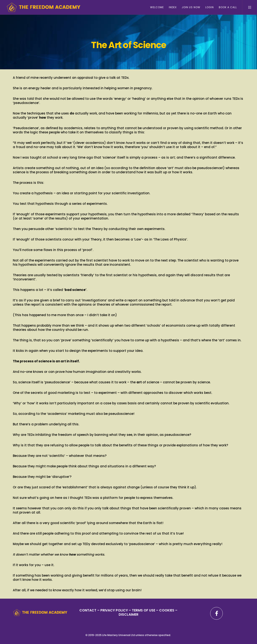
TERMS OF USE (144, 610)
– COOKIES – (166, 610)
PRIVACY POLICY (115, 610)
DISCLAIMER (128, 614)
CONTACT (88, 610)
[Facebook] (216, 613)
